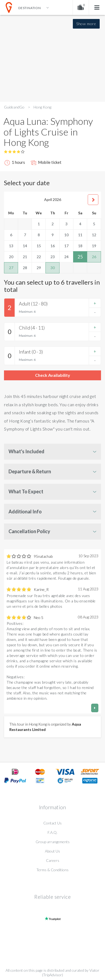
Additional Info (25, 512)
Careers (53, 860)
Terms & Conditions (52, 870)
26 (94, 257)
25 (80, 257)
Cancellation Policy (29, 531)
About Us (52, 851)
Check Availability (53, 375)
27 (11, 268)
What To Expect (26, 491)
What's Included (26, 451)
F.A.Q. (52, 832)
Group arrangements (53, 842)
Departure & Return (30, 471)
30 (53, 268)
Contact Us (52, 823)
